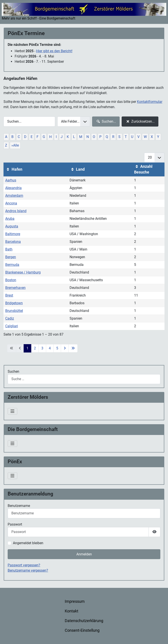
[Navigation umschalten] (12, 411)
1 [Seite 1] (27, 348)
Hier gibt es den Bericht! (54, 51)
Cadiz (10, 318)
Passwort (15, 524)
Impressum (75, 601)
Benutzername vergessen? (28, 570)
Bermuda (12, 265)
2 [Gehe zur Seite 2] (35, 348)
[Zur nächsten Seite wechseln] (65, 348)
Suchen (13, 371)
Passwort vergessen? (24, 565)
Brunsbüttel (14, 311)
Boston (11, 280)
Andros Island (16, 211)
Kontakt (72, 611)
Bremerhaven (15, 288)
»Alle (15, 145)
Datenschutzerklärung (84, 621)
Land (77, 169)
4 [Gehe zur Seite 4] (50, 348)
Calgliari (12, 326)
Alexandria (13, 188)
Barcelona (13, 242)
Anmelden (84, 554)
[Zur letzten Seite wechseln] (73, 348)
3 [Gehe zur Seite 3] (42, 348)
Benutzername (19, 506)
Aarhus (11, 180)
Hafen (14, 169)
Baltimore (13, 234)
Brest (9, 295)
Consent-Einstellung (82, 630)
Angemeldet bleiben (28, 543)
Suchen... (106, 121)
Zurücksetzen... (140, 121)
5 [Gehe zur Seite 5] (57, 348)
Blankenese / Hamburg (23, 272)
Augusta (12, 226)
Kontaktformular (150, 102)
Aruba (10, 219)
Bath (9, 249)
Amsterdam (14, 196)
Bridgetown (14, 303)
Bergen (11, 257)
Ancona (11, 203)
